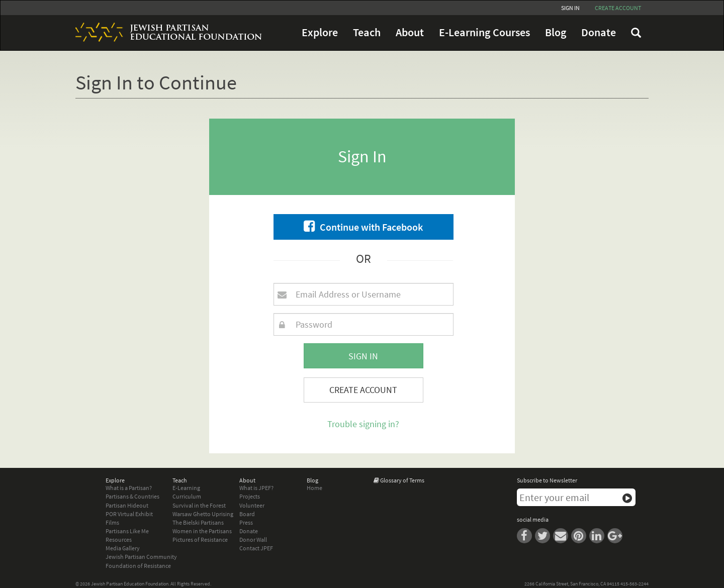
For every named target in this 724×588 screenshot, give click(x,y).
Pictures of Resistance (200, 540)
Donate (599, 32)
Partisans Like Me (127, 531)
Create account (618, 8)
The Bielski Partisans (198, 522)
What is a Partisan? (129, 488)
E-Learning (186, 488)
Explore (320, 32)
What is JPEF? (256, 488)
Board (247, 514)
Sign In (570, 8)
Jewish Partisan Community (141, 557)
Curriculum (187, 496)
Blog (556, 32)
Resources (119, 540)
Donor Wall (253, 540)
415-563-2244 (635, 584)
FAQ (636, 33)
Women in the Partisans (202, 531)
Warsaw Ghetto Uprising (203, 514)
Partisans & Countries (132, 496)
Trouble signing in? (363, 424)
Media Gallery (123, 548)
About (410, 32)
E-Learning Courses (484, 32)
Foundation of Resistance (138, 566)
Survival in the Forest (199, 505)
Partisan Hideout (127, 505)
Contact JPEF (256, 548)
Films (112, 522)
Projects (250, 496)
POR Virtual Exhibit (129, 514)
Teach (367, 32)
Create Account (363, 390)
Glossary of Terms (402, 480)
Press (246, 522)
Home (314, 488)
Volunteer (252, 505)
